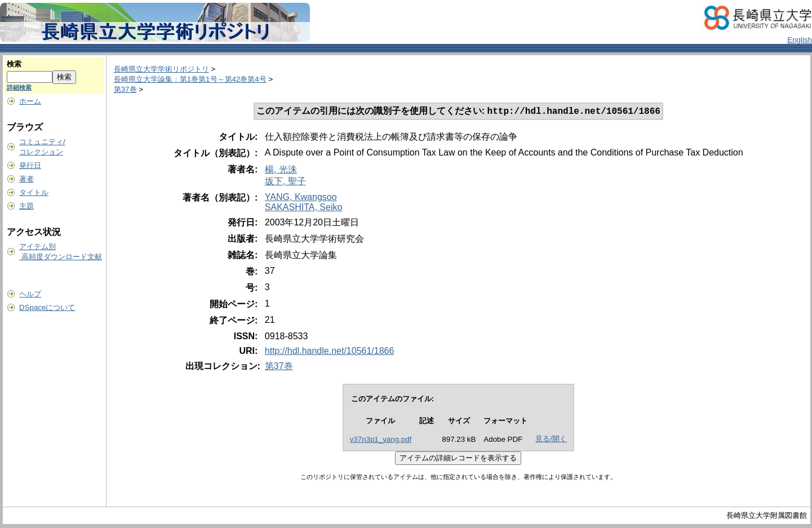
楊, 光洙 (281, 170)
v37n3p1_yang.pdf (381, 440)
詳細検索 (19, 87)
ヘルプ (30, 294)
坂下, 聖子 (285, 182)
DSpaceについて (47, 307)
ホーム (30, 101)
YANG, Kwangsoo (301, 198)
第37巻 (125, 89)
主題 (26, 206)
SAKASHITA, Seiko (304, 208)
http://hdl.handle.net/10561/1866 (330, 352)
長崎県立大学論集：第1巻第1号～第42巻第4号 (190, 79)
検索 (14, 64)
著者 (26, 179)
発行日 (30, 165)
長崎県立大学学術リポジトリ (161, 69)
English (800, 40)
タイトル (34, 192)
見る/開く (551, 440)
